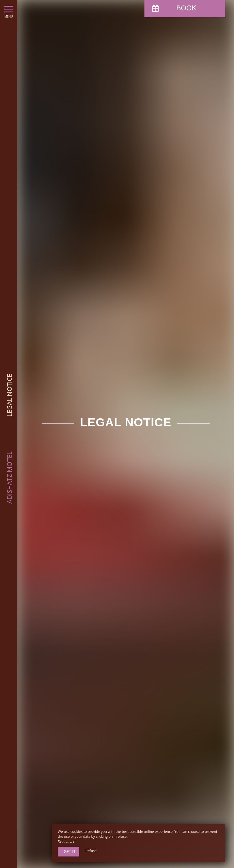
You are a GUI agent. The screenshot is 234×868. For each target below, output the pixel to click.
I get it (68, 851)
